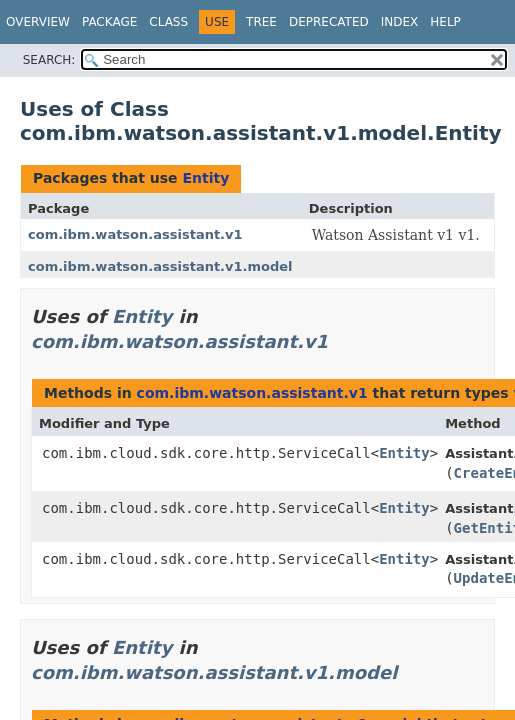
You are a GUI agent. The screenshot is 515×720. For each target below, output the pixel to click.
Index (400, 22)
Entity (205, 178)
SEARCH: (49, 60)
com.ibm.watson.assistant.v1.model (160, 266)
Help (445, 22)
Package (109, 22)
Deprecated (329, 22)
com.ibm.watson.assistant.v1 (135, 234)
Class (168, 22)
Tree (261, 22)
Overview (38, 22)
